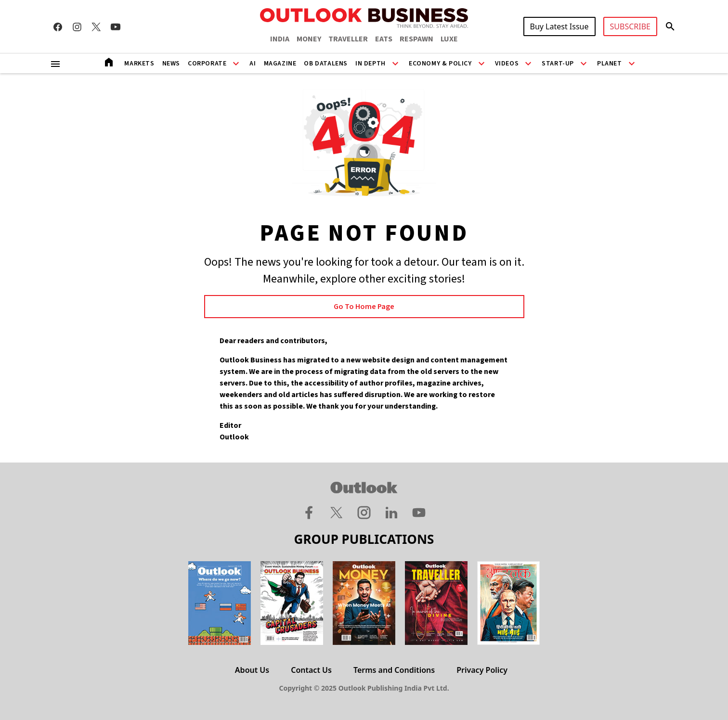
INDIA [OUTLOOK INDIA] (280, 39)
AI (253, 64)
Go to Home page (364, 307)
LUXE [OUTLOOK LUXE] (449, 39)
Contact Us (311, 670)
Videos (507, 64)
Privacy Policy (482, 670)
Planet (610, 64)
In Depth (370, 64)
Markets (139, 64)
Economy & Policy (440, 64)
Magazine (280, 64)
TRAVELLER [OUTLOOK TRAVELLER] (348, 39)
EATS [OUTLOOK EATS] (384, 39)
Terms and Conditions (394, 670)
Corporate (207, 64)
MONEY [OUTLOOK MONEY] (309, 39)
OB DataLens (326, 64)
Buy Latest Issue (559, 26)
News (171, 64)
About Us (252, 670)
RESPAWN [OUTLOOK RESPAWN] (416, 39)
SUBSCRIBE (630, 26)
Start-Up (558, 64)
